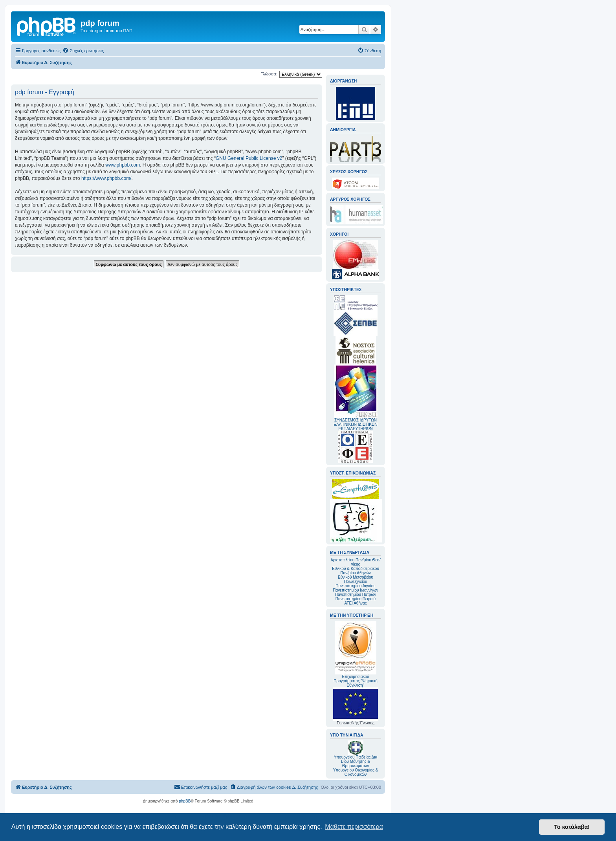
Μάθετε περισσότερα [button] (354, 827)
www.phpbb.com (123, 165)
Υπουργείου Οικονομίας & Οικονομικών (356, 772)
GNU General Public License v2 (249, 158)
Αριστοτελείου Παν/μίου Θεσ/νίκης (356, 562)
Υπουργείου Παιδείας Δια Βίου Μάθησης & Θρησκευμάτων (356, 761)
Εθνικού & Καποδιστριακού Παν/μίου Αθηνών (356, 571)
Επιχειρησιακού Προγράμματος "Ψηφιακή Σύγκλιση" (356, 654)
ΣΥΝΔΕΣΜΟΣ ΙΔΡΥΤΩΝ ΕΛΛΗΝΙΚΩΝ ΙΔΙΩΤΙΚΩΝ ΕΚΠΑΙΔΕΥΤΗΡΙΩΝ (355, 424)
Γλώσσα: (269, 74)
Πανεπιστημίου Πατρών (356, 595)
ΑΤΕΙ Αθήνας (355, 603)
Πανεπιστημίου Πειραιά (356, 599)
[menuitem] (83, 51)
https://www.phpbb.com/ (106, 178)
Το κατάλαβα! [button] (572, 827)
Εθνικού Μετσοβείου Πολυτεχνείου (356, 579)
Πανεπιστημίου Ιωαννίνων (355, 590)
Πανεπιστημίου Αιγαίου (355, 586)
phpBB (185, 801)
